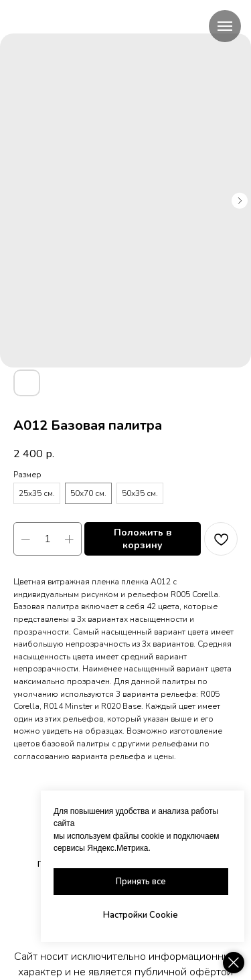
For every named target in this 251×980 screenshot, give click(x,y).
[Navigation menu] (225, 26)
